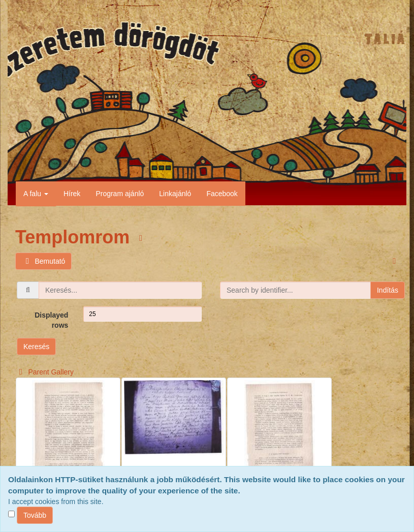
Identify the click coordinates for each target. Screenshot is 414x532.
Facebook (222, 194)
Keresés (36, 347)
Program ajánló (120, 194)
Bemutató (43, 261)
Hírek (72, 194)
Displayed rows (51, 320)
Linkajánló (175, 194)
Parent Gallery (44, 372)
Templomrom (75, 237)
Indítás (388, 290)
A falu (36, 194)
